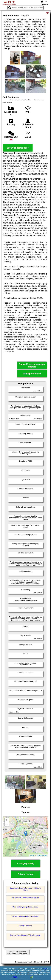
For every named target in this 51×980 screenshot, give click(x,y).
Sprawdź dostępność (18, 148)
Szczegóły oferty (25, 864)
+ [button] (7, 820)
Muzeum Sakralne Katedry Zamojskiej (25, 898)
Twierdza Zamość (25, 926)
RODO (15, 977)
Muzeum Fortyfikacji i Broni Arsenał (25, 907)
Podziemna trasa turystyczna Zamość (25, 916)
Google (45, 969)
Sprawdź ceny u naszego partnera (32, 365)
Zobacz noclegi (26, 874)
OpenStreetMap (42, 856)
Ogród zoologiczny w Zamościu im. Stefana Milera (25, 889)
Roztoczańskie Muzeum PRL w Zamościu (25, 935)
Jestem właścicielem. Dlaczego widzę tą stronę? (18, 952)
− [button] (7, 824)
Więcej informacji (32, 374)
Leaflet (32, 856)
